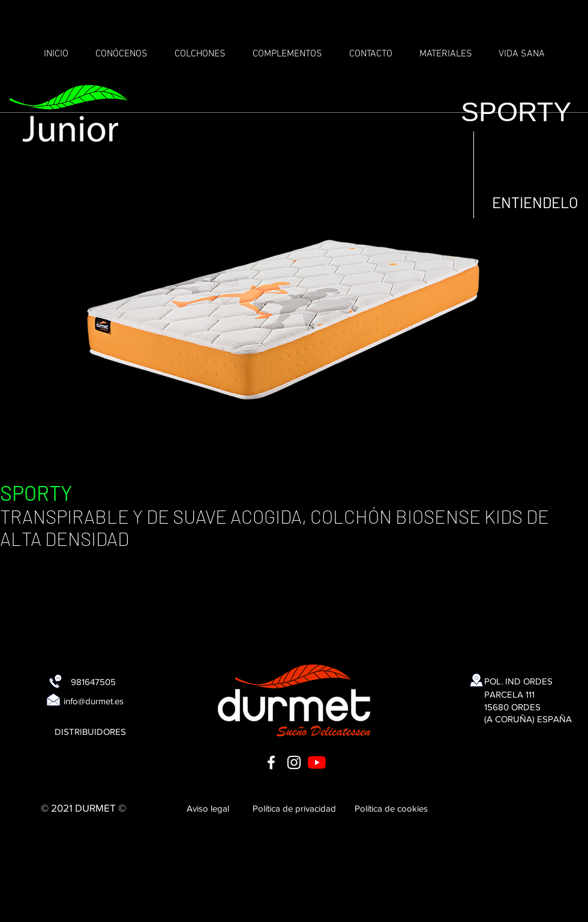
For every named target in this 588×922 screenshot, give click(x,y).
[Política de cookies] (391, 808)
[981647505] (93, 681)
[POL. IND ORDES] (518, 681)
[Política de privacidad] (294, 808)
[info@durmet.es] (94, 701)
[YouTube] (317, 762)
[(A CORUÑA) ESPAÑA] (528, 719)
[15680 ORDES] (512, 707)
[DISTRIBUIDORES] (90, 731)
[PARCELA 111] (509, 694)
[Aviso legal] (208, 808)
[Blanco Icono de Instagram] (294, 762)
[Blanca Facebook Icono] (271, 762)
